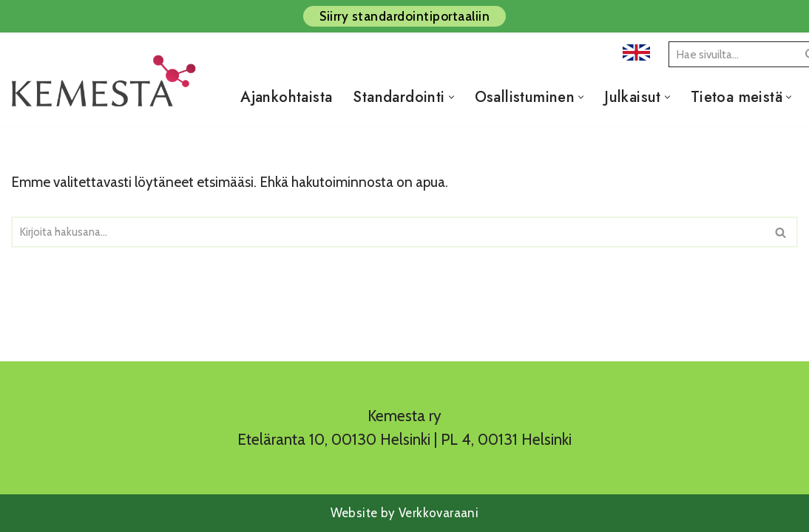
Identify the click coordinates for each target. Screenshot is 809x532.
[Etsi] (731, 54)
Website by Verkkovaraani (405, 513)
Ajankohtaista (286, 97)
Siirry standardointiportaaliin (404, 16)
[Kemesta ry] (107, 97)
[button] (451, 97)
